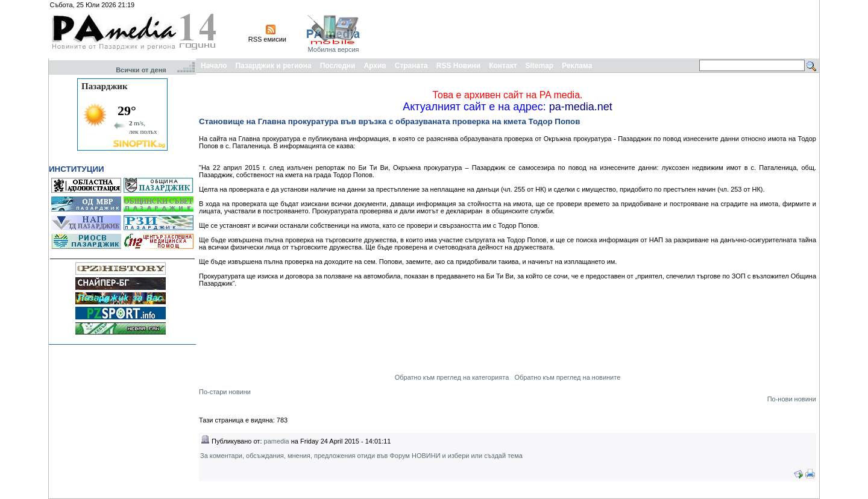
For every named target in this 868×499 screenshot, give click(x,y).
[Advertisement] (598, 29)
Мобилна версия (333, 49)
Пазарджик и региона (273, 66)
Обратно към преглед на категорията (452, 377)
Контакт (503, 66)
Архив (375, 66)
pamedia (277, 441)
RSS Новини (458, 66)
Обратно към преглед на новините (567, 377)
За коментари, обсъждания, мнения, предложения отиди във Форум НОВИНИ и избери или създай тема (361, 456)
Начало (214, 66)
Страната (411, 66)
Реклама (577, 66)
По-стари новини (225, 392)
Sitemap (540, 66)
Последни (338, 66)
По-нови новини (792, 399)
